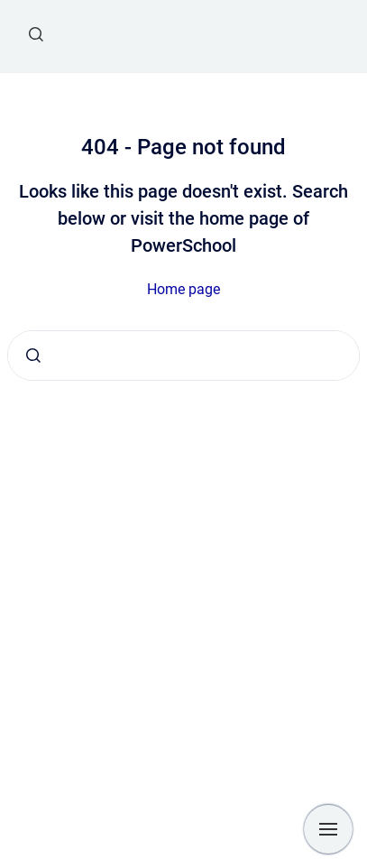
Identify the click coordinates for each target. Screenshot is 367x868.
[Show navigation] (328, 829)
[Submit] (33, 356)
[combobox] (183, 356)
